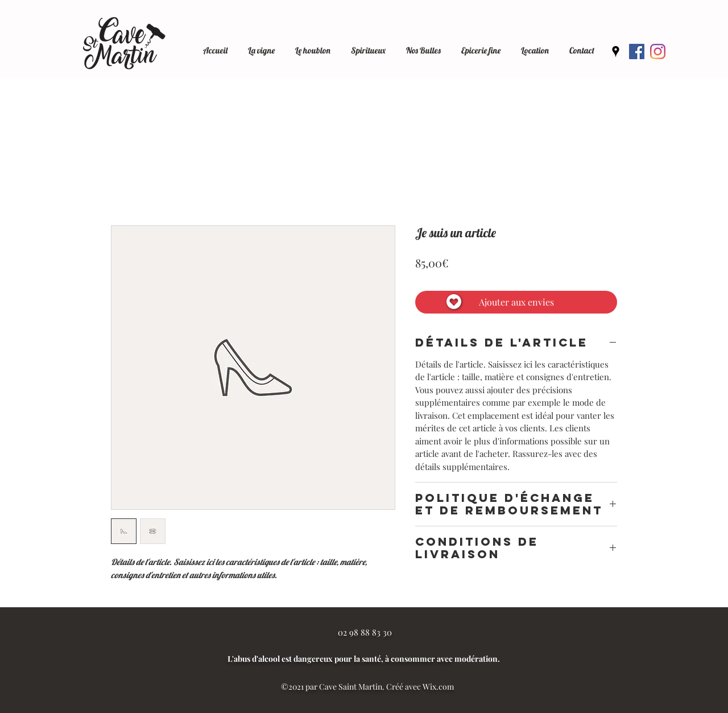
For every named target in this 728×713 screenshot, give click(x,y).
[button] (535, 46)
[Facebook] (637, 51)
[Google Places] (616, 51)
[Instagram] (658, 51)
